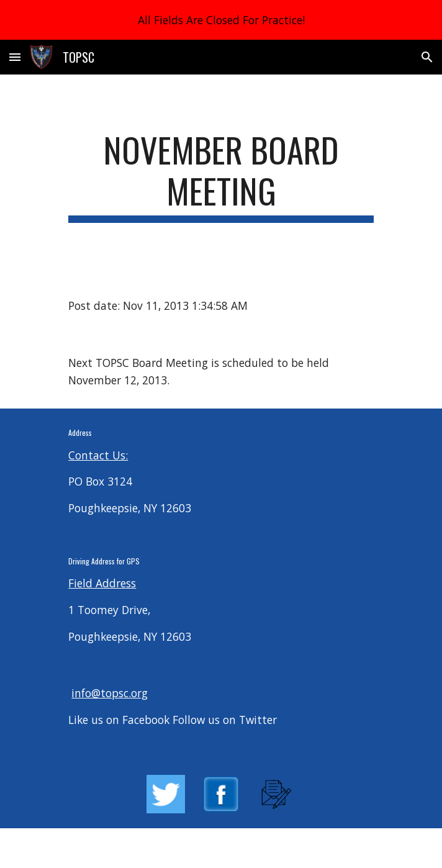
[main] (221, 176)
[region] (221, 20)
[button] (15, 57)
